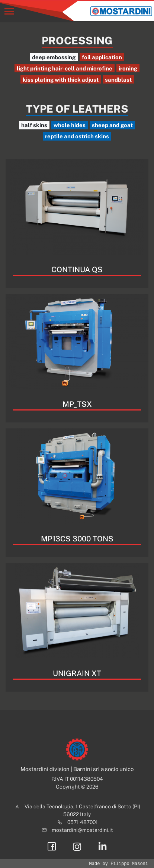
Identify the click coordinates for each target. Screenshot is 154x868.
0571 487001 (83, 822)
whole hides (70, 125)
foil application (102, 57)
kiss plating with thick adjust (61, 80)
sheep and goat (112, 125)
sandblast (118, 80)
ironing (128, 68)
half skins (34, 125)
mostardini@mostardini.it (82, 830)
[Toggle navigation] (9, 11)
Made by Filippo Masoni (119, 864)
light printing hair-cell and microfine (65, 68)
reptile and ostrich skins (77, 136)
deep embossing (54, 57)
